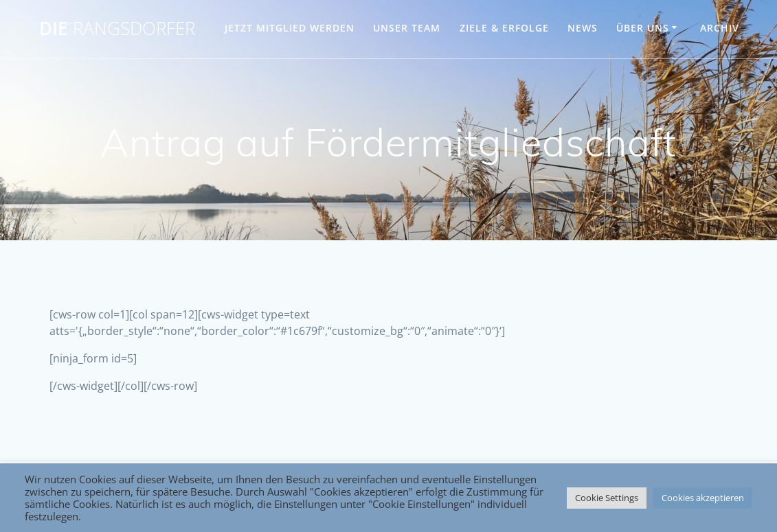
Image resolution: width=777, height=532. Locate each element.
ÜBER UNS (643, 28)
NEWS (583, 28)
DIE (117, 29)
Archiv (720, 28)
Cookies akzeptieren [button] (703, 498)
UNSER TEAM (407, 28)
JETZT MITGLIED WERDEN (290, 28)
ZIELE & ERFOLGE (504, 28)
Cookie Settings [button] (607, 498)
